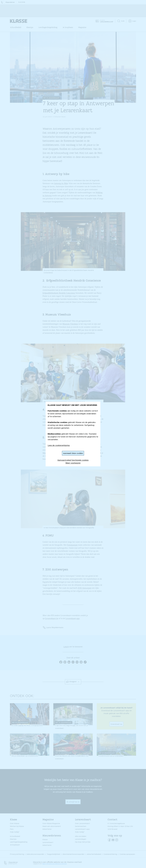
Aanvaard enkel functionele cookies (73, 460)
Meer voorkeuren (73, 463)
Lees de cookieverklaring (59, 445)
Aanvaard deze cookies (73, 453)
